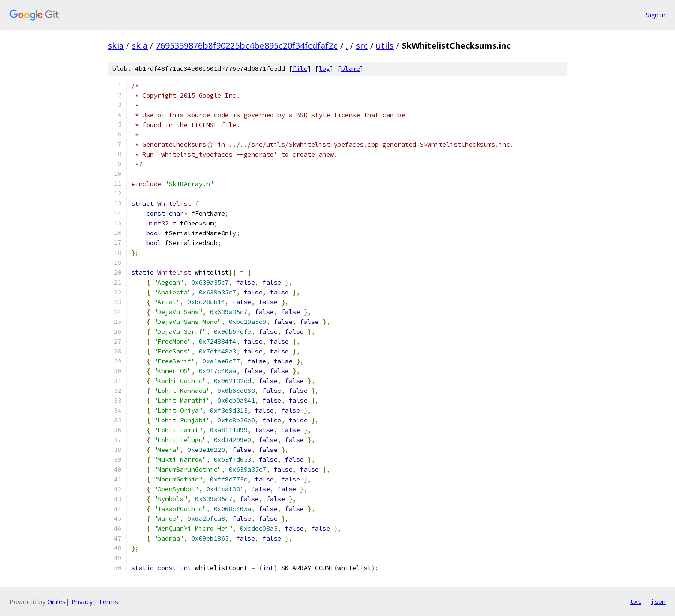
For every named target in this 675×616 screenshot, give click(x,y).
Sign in (656, 15)
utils (385, 45)
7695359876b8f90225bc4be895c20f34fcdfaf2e (247, 45)
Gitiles (56, 602)
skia (116, 45)
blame (351, 69)
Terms (108, 602)
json (658, 601)
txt (636, 601)
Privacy (82, 602)
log (324, 69)
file (300, 69)
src (362, 45)
